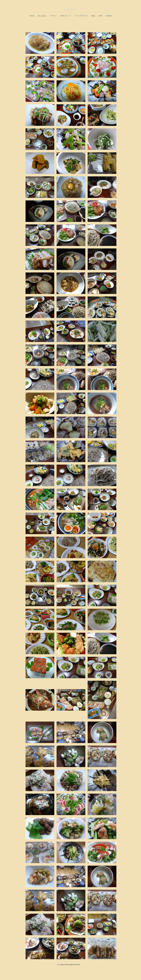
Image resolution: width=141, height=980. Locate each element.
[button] (42, 16)
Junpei (71, 9)
